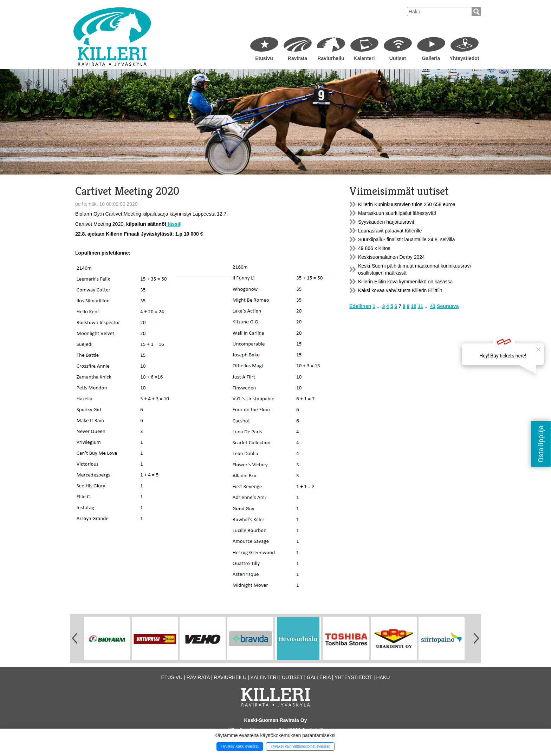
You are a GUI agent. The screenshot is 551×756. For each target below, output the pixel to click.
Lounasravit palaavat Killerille (390, 231)
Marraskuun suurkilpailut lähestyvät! (397, 213)
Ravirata (297, 58)
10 (414, 306)
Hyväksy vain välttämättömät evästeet (300, 746)
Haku (383, 677)
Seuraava (448, 306)
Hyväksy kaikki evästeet (240, 746)
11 (421, 306)
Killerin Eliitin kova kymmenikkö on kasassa (405, 282)
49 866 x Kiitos (374, 248)
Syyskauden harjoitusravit (386, 222)
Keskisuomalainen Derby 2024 (391, 257)
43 (433, 306)
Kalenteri (364, 58)
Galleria (431, 58)
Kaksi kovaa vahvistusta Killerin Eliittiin (400, 290)
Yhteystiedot (464, 58)
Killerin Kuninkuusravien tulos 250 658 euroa (407, 204)
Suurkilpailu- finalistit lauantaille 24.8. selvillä (406, 239)
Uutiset (398, 58)
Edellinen (360, 306)
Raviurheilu (331, 58)
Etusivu (264, 58)
